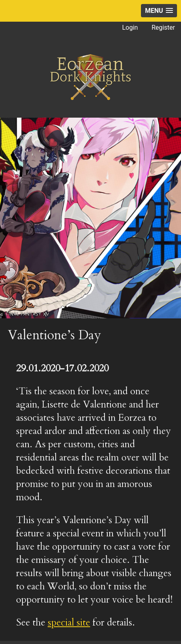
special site (69, 623)
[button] (159, 11)
